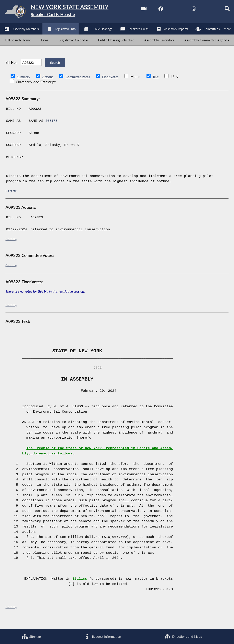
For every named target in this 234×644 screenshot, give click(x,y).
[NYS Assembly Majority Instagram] (188, 10)
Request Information (102, 636)
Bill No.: (11, 69)
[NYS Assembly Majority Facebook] (154, 10)
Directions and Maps (183, 636)
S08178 (52, 129)
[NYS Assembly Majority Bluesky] (205, 10)
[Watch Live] (137, 10)
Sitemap (31, 636)
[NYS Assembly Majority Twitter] (171, 10)
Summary (24, 85)
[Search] (221, 10)
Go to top (11, 199)
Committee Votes (79, 85)
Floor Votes (114, 85)
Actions (48, 85)
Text (159, 85)
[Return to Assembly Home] (63, 13)
